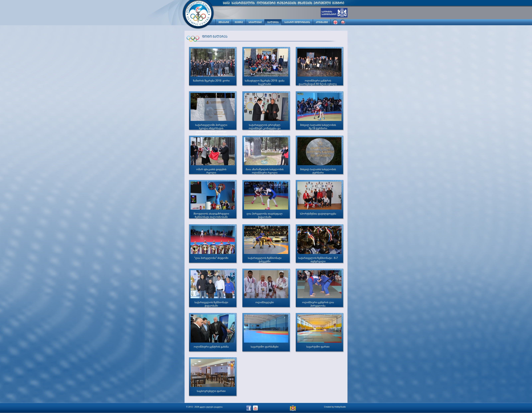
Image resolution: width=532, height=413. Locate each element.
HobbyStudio (340, 407)
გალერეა (273, 23)
